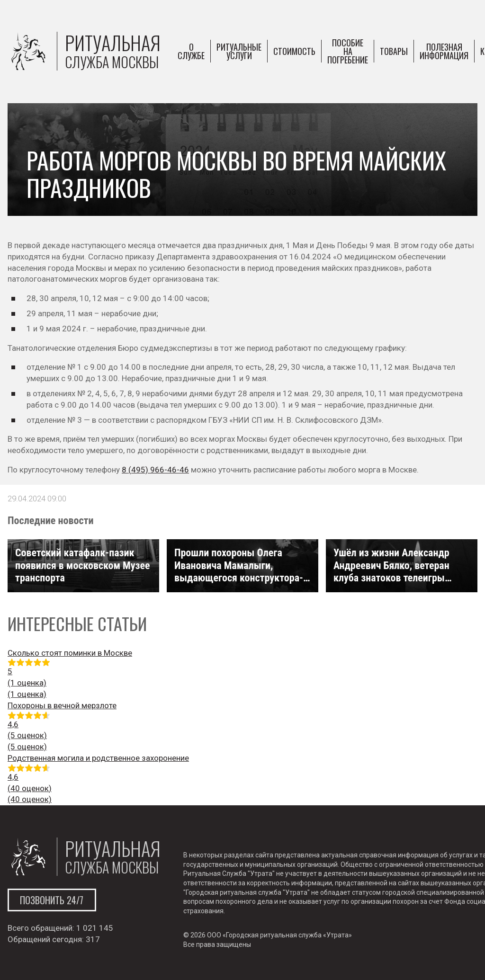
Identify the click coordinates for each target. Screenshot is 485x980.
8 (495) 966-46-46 (155, 470)
